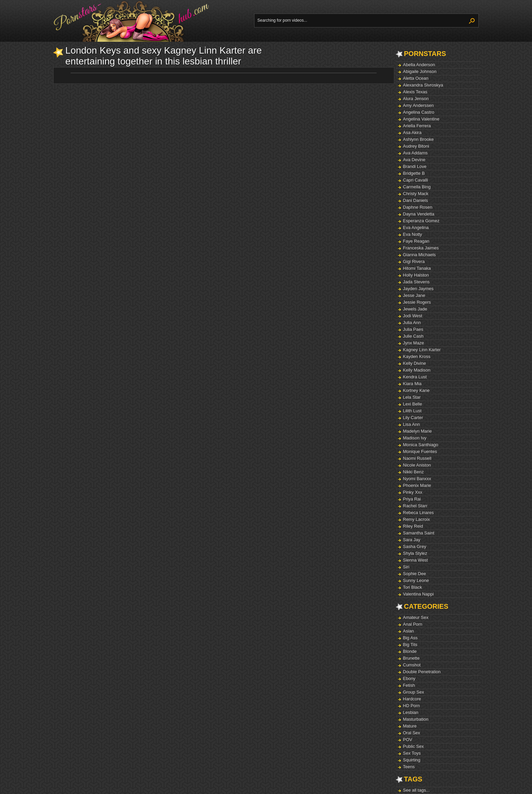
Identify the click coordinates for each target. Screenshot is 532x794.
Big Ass (410, 638)
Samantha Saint (419, 533)
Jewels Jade (415, 309)
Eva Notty (413, 234)
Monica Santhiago (421, 445)
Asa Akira (412, 133)
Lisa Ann (412, 424)
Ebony (409, 678)
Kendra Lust (415, 377)
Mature (410, 726)
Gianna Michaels (420, 255)
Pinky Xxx (413, 492)
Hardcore (412, 699)
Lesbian (411, 712)
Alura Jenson (416, 99)
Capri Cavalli (416, 180)
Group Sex (414, 692)
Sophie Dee (415, 574)
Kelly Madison (417, 370)
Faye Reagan (416, 241)
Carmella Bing (417, 187)
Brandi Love (415, 166)
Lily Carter (413, 418)
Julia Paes (413, 329)
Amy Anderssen (419, 105)
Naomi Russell (417, 458)
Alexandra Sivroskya (423, 85)
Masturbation (416, 719)
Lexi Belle (413, 404)
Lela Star (412, 397)
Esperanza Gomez (421, 221)
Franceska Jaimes (421, 248)
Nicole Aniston (417, 465)
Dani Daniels (416, 200)
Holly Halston (416, 275)
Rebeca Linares (419, 513)
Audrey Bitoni (416, 146)
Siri (406, 567)
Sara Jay (412, 540)
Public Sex (413, 746)
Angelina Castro (419, 112)
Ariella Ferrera (417, 126)
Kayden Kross (417, 356)
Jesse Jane (414, 295)
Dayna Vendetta (419, 214)
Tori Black (413, 587)
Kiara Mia (412, 384)
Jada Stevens (416, 282)
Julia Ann (412, 323)
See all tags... (416, 790)
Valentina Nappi (419, 594)
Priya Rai (412, 499)
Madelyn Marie (417, 431)
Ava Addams (415, 153)
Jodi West (413, 316)
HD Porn (412, 706)
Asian (409, 631)
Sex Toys (412, 753)
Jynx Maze (414, 343)
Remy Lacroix (416, 519)
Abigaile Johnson (420, 71)
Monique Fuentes (420, 451)
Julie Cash (413, 336)
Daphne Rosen (418, 207)
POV (408, 740)
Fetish (409, 685)
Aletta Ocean (416, 78)
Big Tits (410, 645)
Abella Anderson (419, 65)
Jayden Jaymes (418, 289)
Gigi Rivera (414, 261)
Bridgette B (414, 173)
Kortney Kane (416, 390)
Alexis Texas (415, 92)
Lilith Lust (412, 411)
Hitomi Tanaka (417, 268)
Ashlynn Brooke (419, 139)
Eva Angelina (416, 228)
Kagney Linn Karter (422, 350)
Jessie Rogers (417, 302)
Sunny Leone (416, 580)
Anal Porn (413, 624)
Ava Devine (414, 160)
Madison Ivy (415, 438)
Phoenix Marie (417, 485)
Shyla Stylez (415, 553)
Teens (409, 767)
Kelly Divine (415, 363)
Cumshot (412, 665)
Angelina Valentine (421, 119)
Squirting (412, 760)
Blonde (410, 651)
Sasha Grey (415, 546)
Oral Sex (412, 733)
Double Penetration (422, 672)
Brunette (411, 658)
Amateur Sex (416, 617)
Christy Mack (416, 194)
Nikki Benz (413, 472)
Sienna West (415, 560)
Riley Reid (413, 526)
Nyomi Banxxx (417, 479)
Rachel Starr (415, 506)
